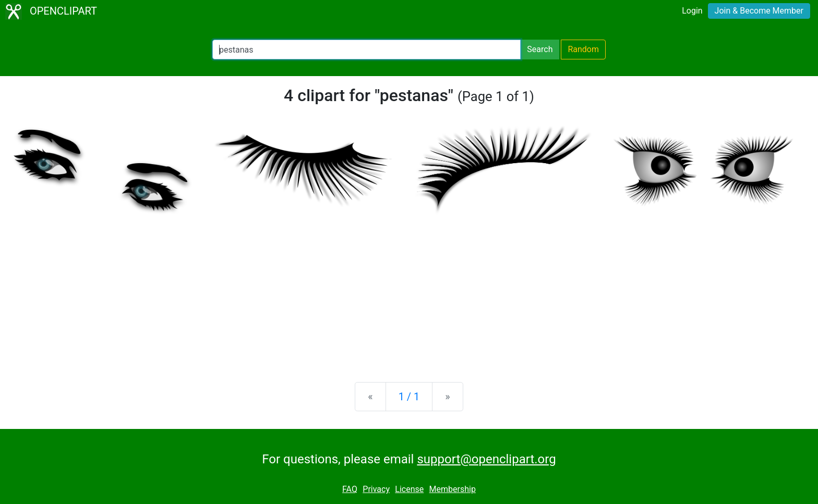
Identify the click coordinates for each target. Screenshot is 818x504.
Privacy (376, 489)
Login (692, 11)
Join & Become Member (759, 11)
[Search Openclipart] (366, 50)
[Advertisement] (409, 292)
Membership (453, 489)
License (409, 489)
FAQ (350, 489)
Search (540, 49)
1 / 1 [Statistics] (409, 397)
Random (583, 49)
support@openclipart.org (486, 459)
